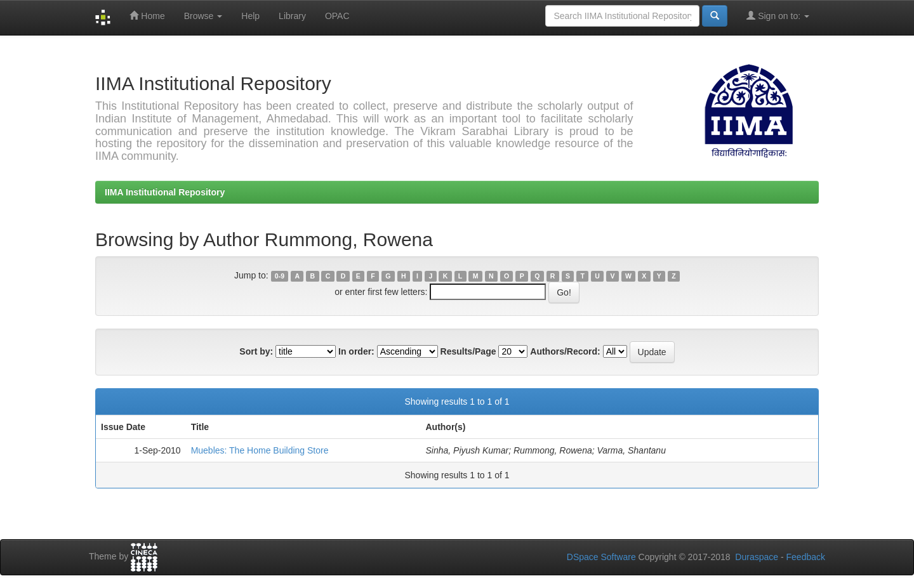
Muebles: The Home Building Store (260, 450)
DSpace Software (601, 557)
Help (250, 16)
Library (292, 16)
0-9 (280, 276)
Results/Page (468, 351)
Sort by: (256, 351)
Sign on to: (778, 16)
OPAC (337, 16)
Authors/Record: (565, 351)
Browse (203, 16)
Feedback (806, 557)
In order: (356, 351)
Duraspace (757, 557)
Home (147, 16)
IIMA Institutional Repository (165, 192)
